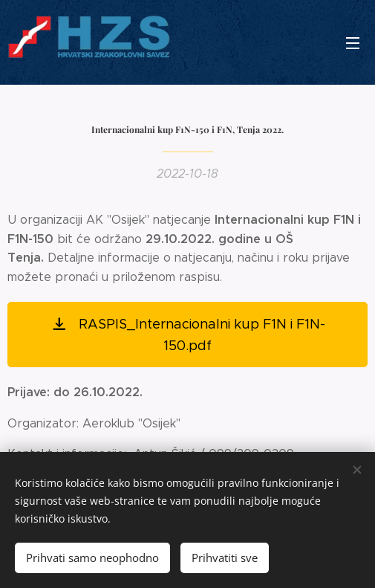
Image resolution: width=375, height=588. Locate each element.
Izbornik (353, 43)
